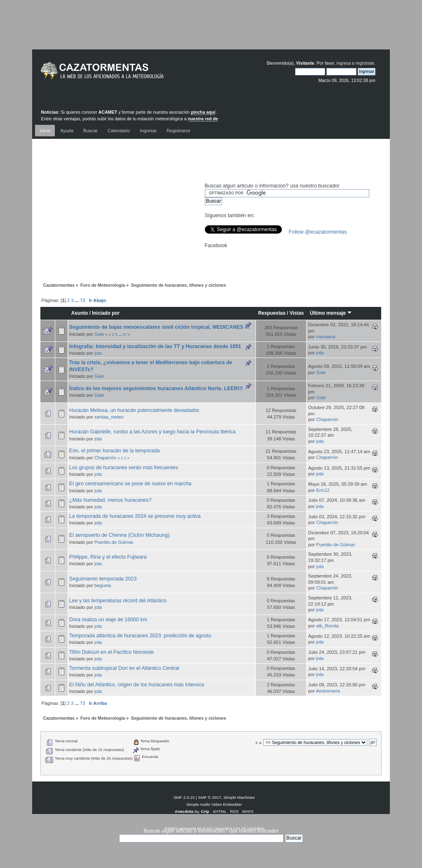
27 (124, 335)
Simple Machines (239, 797)
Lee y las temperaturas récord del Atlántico (118, 601)
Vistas (297, 313)
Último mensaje (331, 313)
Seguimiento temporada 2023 (103, 579)
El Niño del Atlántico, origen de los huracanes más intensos (137, 685)
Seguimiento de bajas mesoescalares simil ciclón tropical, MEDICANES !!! (160, 327)
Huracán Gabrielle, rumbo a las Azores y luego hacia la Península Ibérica (152, 432)
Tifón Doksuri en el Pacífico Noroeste (111, 652)
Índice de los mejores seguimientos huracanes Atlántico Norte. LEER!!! (156, 388)
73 (82, 300)
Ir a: (259, 743)
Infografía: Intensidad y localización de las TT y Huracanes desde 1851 (155, 346)
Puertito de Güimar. (114, 542)
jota (98, 353)
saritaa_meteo (109, 417)
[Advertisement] (211, 31)
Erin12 (323, 490)
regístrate (365, 63)
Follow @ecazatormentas (318, 232)
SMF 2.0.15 (184, 797)
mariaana (326, 337)
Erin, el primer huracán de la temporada (115, 451)
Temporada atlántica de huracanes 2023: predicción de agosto (140, 636)
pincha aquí (203, 112)
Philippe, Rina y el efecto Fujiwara (108, 557)
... (77, 300)
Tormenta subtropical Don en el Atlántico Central (124, 668)
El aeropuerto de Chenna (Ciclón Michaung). (120, 535)
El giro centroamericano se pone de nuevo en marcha (130, 484)
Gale (99, 334)
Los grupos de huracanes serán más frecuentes (124, 468)
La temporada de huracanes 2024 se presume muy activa (135, 516)
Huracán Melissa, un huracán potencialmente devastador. (135, 410)
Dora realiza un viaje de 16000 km (108, 620)
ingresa (344, 63)
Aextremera (328, 691)
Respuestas (272, 313)
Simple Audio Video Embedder (214, 804)
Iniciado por (106, 313)
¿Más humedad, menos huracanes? (110, 500)
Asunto (80, 313)
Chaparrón (327, 419)
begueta (103, 585)
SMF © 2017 (210, 797)
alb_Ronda (327, 626)
